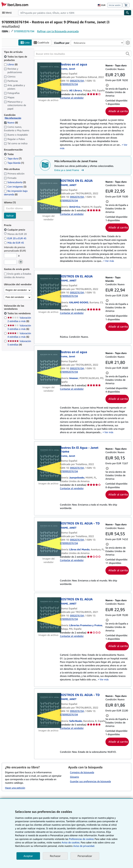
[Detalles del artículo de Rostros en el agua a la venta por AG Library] (48, 80)
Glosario (74, 777)
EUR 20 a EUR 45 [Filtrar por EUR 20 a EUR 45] (15, 238)
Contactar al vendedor (72, 98)
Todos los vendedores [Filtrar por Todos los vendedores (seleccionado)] (19, 313)
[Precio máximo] (10, 262)
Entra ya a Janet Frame (70, 170)
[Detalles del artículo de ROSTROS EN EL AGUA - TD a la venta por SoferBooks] (48, 711)
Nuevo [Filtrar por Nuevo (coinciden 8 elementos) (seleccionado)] (11, 122)
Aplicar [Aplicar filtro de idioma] (10, 216)
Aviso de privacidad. (84, 846)
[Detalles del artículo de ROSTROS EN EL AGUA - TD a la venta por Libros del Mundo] (48, 539)
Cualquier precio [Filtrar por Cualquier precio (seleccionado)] (15, 230)
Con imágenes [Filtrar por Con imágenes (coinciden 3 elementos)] (15, 187)
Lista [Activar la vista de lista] (25, 43)
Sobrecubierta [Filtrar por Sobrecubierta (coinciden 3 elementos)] (15, 182)
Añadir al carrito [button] (118, 111)
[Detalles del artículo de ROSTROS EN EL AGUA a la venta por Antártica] (48, 196)
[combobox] (71, 13)
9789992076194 (24, 31)
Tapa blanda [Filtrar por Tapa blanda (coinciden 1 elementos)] (14, 163)
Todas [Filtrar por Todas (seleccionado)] (9, 154)
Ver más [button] (110, 261)
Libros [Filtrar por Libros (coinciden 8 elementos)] (11, 64)
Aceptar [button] (28, 856)
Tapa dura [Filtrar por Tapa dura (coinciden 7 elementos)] (13, 159)
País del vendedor (15, 297)
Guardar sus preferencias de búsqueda (90, 781)
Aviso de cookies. (71, 842)
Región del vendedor (16, 290)
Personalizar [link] (85, 856)
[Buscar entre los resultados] (83, 54)
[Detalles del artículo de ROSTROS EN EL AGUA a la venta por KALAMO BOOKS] (48, 292)
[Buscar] (128, 13)
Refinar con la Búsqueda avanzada (58, 31)
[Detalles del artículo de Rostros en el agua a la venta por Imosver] (48, 368)
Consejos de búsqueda (82, 772)
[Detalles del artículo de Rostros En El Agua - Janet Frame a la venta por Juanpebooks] (48, 463)
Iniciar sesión (115, 5)
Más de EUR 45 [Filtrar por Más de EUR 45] (14, 243)
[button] (128, 54)
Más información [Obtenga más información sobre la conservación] (13, 118)
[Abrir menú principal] (8, 13)
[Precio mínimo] (10, 256)
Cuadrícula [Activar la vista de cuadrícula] (41, 43)
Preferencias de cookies (81, 839)
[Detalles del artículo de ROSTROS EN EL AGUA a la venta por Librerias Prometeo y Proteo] (48, 615)
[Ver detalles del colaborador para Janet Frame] (68, 69)
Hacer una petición (15, 788)
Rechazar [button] (55, 856)
